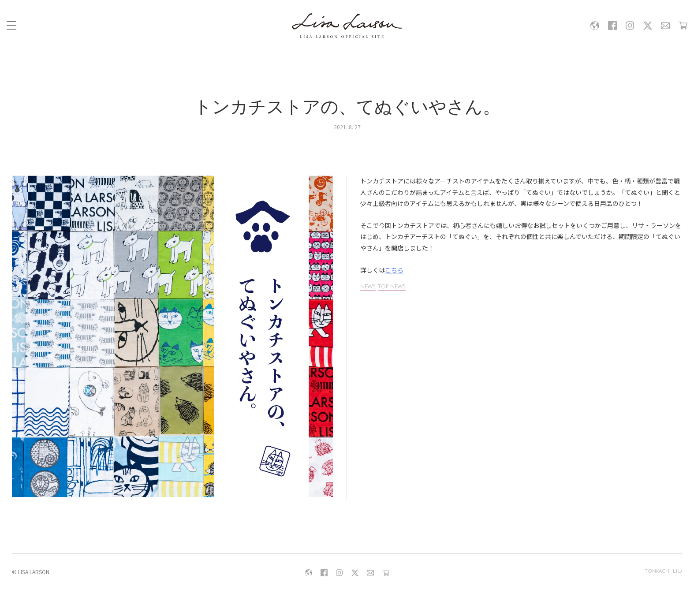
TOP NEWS (392, 287)
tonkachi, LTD (663, 572)
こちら (394, 270)
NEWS (368, 287)
